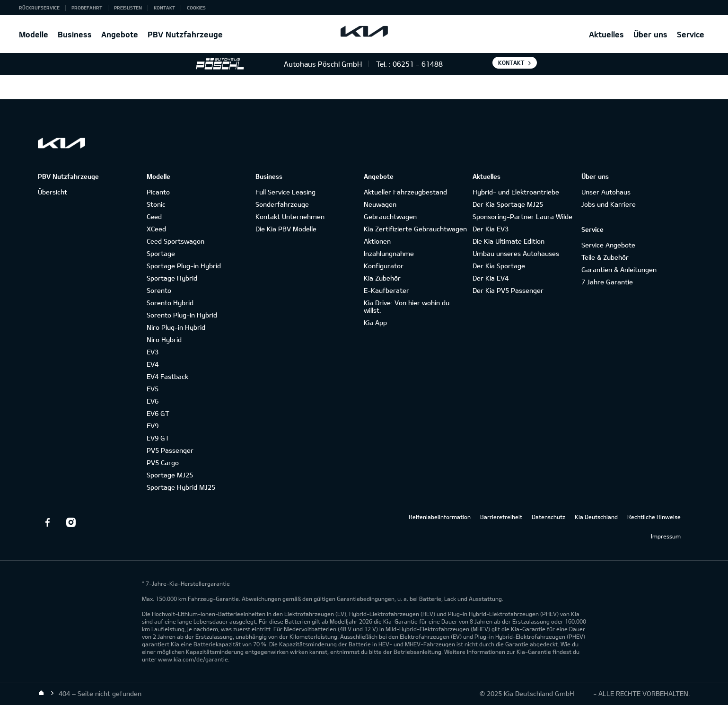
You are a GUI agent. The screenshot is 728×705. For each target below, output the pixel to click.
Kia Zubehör (382, 278)
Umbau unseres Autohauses (516, 253)
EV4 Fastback (167, 376)
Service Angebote (608, 245)
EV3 (153, 352)
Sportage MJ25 (170, 475)
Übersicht (53, 192)
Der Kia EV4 (491, 278)
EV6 (153, 401)
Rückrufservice (39, 8)
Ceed (154, 216)
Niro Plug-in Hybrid (176, 327)
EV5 (153, 389)
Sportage (161, 253)
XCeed (156, 229)
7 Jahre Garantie (607, 282)
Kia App (375, 322)
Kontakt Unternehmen (290, 216)
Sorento (159, 290)
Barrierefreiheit (501, 517)
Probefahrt (87, 8)
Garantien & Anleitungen (619, 269)
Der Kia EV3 (491, 229)
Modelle (34, 34)
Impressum (666, 536)
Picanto (158, 192)
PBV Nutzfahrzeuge (185, 34)
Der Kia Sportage (499, 266)
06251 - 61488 (418, 64)
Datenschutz (548, 517)
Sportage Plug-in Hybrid (184, 266)
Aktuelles (606, 34)
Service (691, 34)
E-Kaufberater (386, 290)
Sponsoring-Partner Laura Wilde (522, 216)
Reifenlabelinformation (440, 517)
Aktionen (377, 241)
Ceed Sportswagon (175, 241)
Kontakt (164, 8)
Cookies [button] (196, 8)
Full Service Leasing (285, 192)
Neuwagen (380, 204)
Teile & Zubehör (605, 257)
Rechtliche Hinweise (654, 517)
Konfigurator (384, 266)
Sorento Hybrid (170, 303)
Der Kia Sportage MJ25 (508, 204)
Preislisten (128, 8)
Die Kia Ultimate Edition (509, 241)
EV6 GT (158, 413)
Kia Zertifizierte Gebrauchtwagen (415, 229)
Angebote (120, 34)
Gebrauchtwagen (390, 216)
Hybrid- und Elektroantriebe (516, 192)
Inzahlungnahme (389, 253)
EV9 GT (158, 438)
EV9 (153, 426)
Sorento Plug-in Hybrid (182, 315)
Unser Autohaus (606, 192)
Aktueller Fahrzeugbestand (405, 192)
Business (75, 34)
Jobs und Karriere (609, 204)
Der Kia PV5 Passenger (508, 290)
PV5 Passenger (170, 450)
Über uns (650, 34)
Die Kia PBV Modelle (286, 229)
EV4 (153, 364)
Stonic (156, 204)
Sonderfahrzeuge (282, 204)
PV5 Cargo (163, 463)
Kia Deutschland (596, 517)
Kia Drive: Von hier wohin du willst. (407, 306)
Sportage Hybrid (172, 278)
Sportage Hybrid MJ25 (181, 487)
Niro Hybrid (164, 339)
